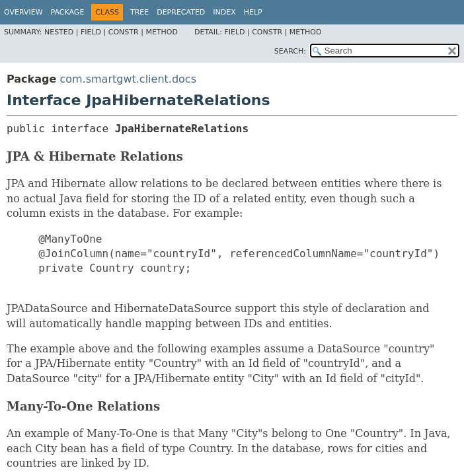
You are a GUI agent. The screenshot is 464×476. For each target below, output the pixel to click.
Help (253, 12)
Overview (23, 12)
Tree (139, 12)
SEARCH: (290, 51)
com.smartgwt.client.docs (128, 79)
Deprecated (181, 12)
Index (224, 12)
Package (68, 12)
